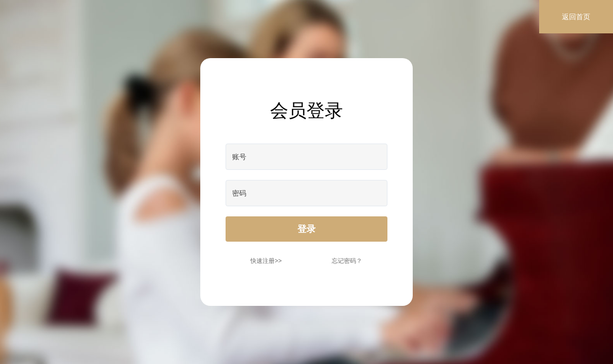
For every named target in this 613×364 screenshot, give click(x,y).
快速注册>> (266, 261)
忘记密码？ (347, 261)
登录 (306, 229)
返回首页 (576, 17)
